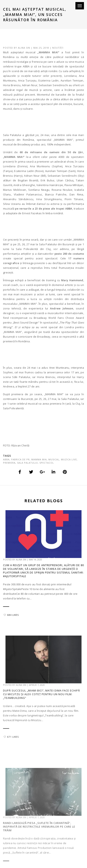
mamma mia (39, 459)
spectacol (47, 463)
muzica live (69, 459)
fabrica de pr (20, 459)
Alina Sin (24, 48)
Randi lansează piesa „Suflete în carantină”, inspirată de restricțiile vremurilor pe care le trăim (39, 848)
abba (6, 459)
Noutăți (58, 48)
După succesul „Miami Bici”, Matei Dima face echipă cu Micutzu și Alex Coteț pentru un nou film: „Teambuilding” (41, 712)
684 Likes (11, 616)
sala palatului (27, 463)
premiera (9, 463)
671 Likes (11, 754)
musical (54, 459)
